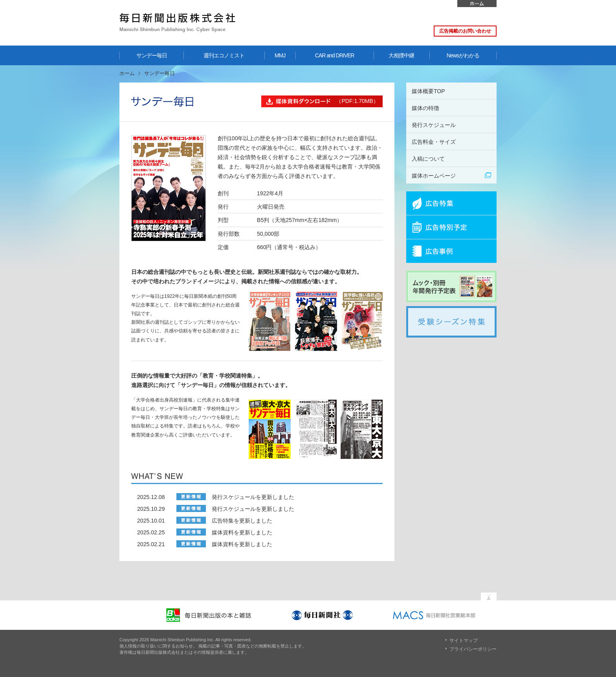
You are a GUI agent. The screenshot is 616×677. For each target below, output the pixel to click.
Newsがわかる (463, 55)
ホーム (477, 4)
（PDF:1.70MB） (320, 101)
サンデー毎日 (152, 55)
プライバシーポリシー (473, 649)
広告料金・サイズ (434, 142)
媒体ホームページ (434, 176)
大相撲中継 (401, 55)
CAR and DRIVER (335, 55)
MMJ (280, 55)
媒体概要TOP (428, 91)
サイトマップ (464, 640)
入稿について (428, 159)
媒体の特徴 (425, 108)
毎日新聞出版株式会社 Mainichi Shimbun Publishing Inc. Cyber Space (177, 23)
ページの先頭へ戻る (489, 594)
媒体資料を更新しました (242, 532)
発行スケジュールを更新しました (253, 497)
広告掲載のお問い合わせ (465, 31)
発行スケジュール (434, 125)
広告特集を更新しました (242, 521)
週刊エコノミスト (224, 55)
